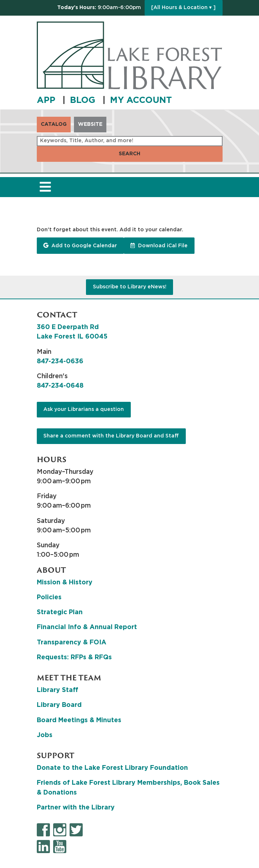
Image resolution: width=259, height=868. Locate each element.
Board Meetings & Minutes (79, 720)
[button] (99, 8)
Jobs (45, 735)
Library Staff (58, 690)
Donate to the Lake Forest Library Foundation (112, 768)
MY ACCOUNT (141, 100)
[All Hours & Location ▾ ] (183, 8)
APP (47, 100)
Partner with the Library (76, 808)
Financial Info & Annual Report (87, 627)
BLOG (84, 100)
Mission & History (65, 583)
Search (129, 154)
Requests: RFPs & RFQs (74, 657)
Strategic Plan (60, 612)
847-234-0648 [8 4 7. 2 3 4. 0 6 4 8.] (60, 386)
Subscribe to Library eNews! (130, 287)
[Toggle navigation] (46, 187)
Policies (49, 597)
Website (90, 124)
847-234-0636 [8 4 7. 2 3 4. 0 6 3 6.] (60, 361)
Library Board (59, 705)
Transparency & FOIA (72, 643)
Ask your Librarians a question (84, 409)
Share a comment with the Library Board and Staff (111, 436)
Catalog (54, 124)
